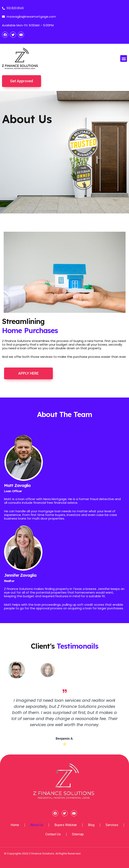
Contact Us (53, 834)
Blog (91, 825)
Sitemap (78, 834)
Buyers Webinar (66, 825)
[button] (124, 58)
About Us (37, 825)
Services (112, 825)
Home (15, 825)
